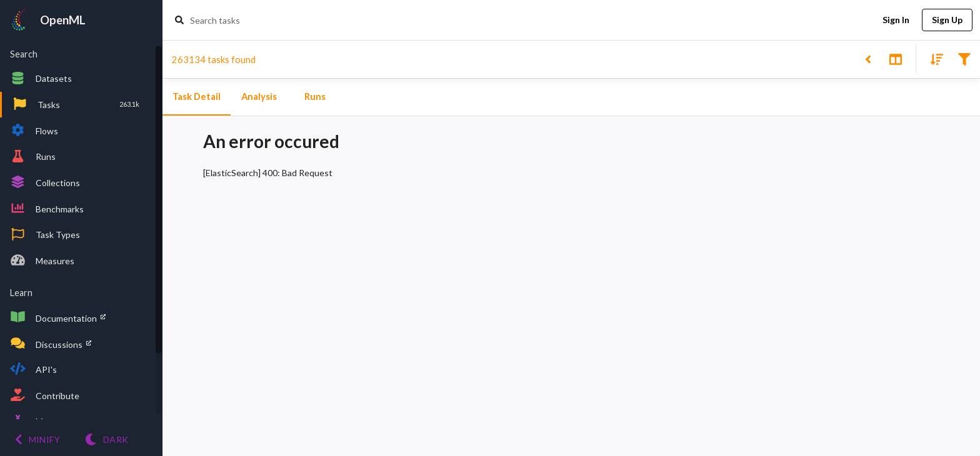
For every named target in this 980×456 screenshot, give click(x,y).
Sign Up (947, 20)
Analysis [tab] (259, 97)
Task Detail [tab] (197, 97)
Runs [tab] (315, 97)
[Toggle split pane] (895, 58)
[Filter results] (964, 58)
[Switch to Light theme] (107, 439)
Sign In (896, 20)
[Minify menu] (37, 439)
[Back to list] (868, 58)
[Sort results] (933, 58)
